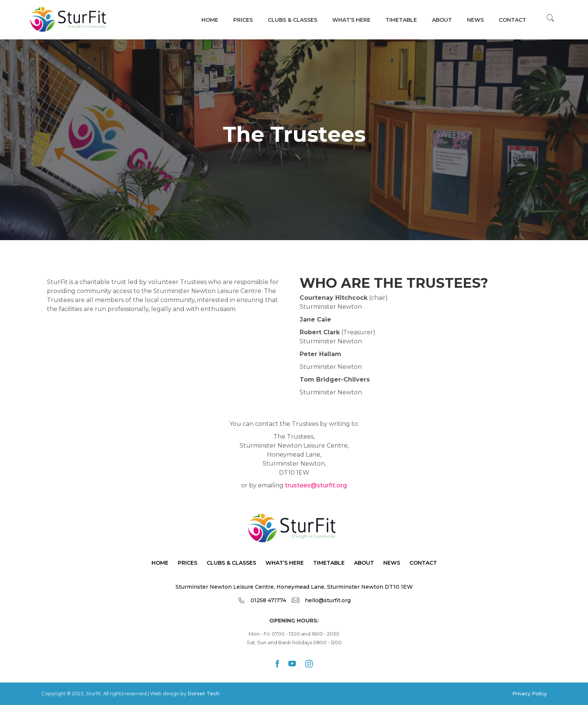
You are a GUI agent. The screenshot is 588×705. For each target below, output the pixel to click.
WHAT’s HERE (351, 20)
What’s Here (285, 563)
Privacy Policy (529, 693)
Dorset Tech (203, 693)
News (475, 20)
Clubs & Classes (292, 20)
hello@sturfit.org (328, 600)
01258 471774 (268, 600)
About (442, 20)
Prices (243, 20)
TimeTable (329, 563)
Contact (512, 20)
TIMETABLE (401, 20)
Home (210, 20)
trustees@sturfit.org (316, 485)
